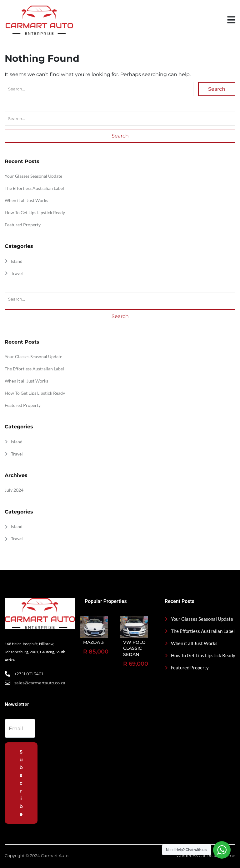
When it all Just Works (26, 200)
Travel (17, 273)
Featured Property (23, 225)
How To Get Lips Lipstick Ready (35, 212)
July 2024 (14, 490)
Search (217, 89)
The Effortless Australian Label (34, 188)
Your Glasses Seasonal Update (33, 176)
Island (17, 261)
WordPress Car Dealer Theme (206, 856)
